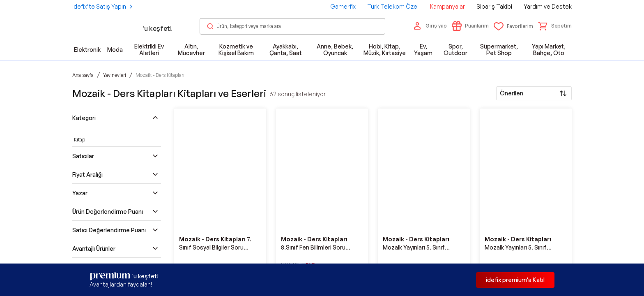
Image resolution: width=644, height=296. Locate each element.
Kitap (79, 140)
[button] (555, 26)
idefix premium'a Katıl (515, 280)
